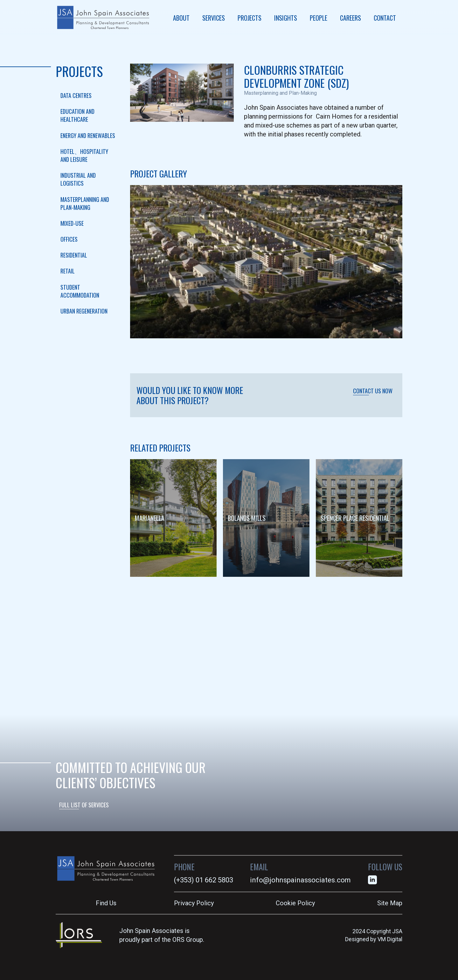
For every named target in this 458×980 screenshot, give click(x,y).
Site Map (390, 903)
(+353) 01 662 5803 (204, 880)
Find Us (106, 903)
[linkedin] (372, 880)
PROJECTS (250, 18)
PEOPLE (319, 18)
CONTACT (385, 18)
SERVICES (214, 18)
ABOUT (181, 18)
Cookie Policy (295, 903)
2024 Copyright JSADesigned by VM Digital (374, 935)
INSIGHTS (286, 18)
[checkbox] (88, 96)
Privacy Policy (194, 903)
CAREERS (350, 18)
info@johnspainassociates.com (300, 880)
